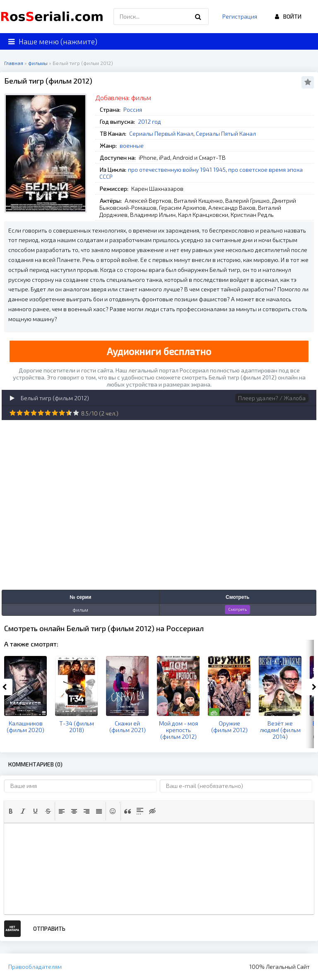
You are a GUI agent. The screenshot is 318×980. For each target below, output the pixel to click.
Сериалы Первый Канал (161, 133)
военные (132, 145)
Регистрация (240, 16)
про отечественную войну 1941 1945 (177, 169)
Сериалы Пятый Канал (226, 133)
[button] (11, 811)
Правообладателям (35, 967)
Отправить (49, 928)
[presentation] (11, 811)
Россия (133, 109)
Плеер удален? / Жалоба (272, 398)
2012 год (149, 121)
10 (76, 413)
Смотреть (237, 609)
